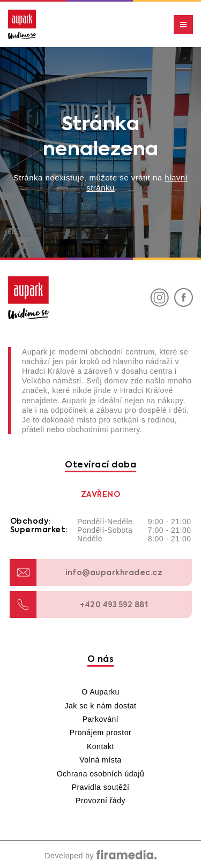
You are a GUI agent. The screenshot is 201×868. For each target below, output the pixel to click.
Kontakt (100, 746)
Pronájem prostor (100, 733)
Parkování (101, 719)
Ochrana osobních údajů (101, 774)
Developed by (100, 856)
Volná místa (100, 760)
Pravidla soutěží (101, 787)
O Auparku (100, 692)
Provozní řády (100, 801)
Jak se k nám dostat (100, 706)
